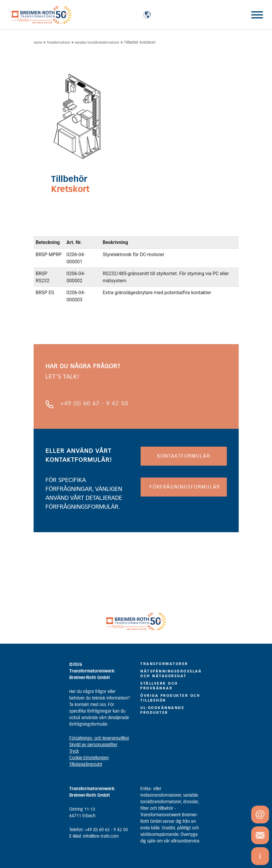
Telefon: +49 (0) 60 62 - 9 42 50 (99, 830)
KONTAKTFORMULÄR (184, 456)
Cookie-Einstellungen (89, 758)
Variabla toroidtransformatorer (97, 43)
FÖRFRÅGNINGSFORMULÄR (185, 487)
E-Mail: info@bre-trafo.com (94, 837)
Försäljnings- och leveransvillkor (99, 738)
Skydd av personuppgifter (93, 745)
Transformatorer (58, 43)
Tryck (74, 752)
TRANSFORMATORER (164, 664)
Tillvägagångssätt (86, 765)
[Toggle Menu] (257, 15)
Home (38, 43)
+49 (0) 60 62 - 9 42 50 (94, 404)
